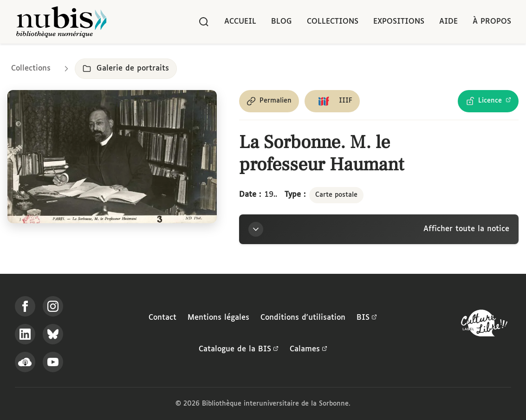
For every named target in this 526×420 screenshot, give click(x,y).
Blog (282, 22)
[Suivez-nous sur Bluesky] (53, 334)
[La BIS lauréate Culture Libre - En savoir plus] (484, 325)
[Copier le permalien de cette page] (269, 101)
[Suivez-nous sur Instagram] (53, 306)
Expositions (399, 22)
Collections (333, 22)
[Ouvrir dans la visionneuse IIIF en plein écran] (112, 157)
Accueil (240, 22)
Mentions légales (218, 318)
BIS (367, 318)
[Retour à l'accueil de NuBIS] (61, 22)
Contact (162, 318)
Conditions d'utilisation (303, 318)
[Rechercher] (204, 22)
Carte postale (336, 195)
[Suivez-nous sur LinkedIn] (25, 334)
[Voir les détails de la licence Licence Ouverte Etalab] (488, 101)
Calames (308, 349)
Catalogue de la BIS (239, 349)
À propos (492, 22)
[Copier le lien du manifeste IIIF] (332, 101)
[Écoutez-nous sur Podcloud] (25, 362)
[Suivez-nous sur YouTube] (53, 362)
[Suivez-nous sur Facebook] (25, 306)
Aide (448, 22)
